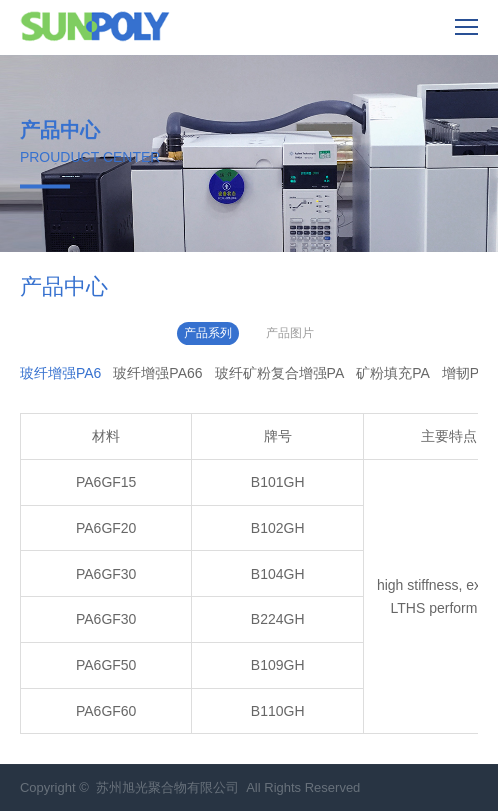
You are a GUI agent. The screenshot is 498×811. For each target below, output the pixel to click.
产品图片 (290, 333)
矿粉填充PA (393, 373)
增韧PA (465, 373)
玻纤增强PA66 (157, 373)
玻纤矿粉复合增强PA (280, 373)
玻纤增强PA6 (60, 373)
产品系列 (208, 333)
